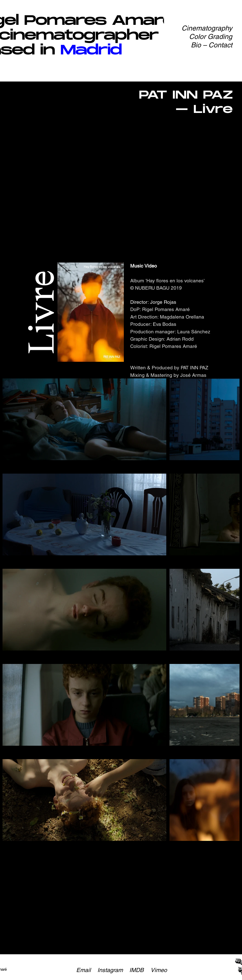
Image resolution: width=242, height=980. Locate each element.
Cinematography (207, 28)
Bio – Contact (212, 45)
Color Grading (211, 37)
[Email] (83, 970)
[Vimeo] (159, 970)
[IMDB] (137, 970)
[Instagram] (110, 970)
